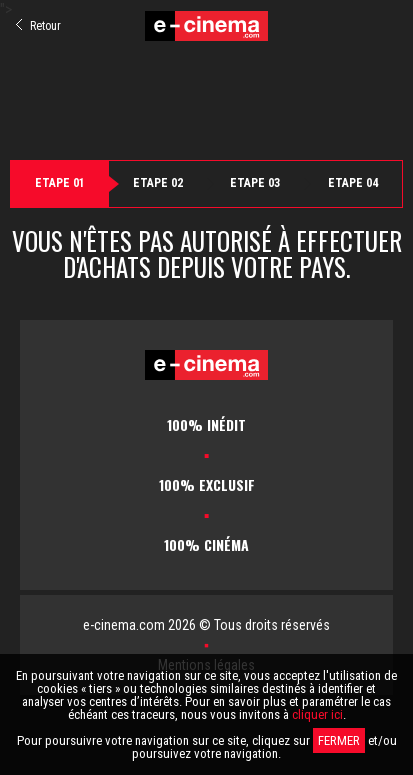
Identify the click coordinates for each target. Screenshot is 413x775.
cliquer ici (317, 714)
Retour (38, 26)
